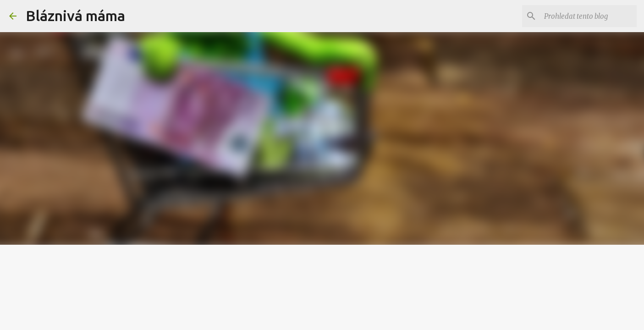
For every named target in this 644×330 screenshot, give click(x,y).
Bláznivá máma (75, 16)
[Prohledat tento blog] (589, 16)
